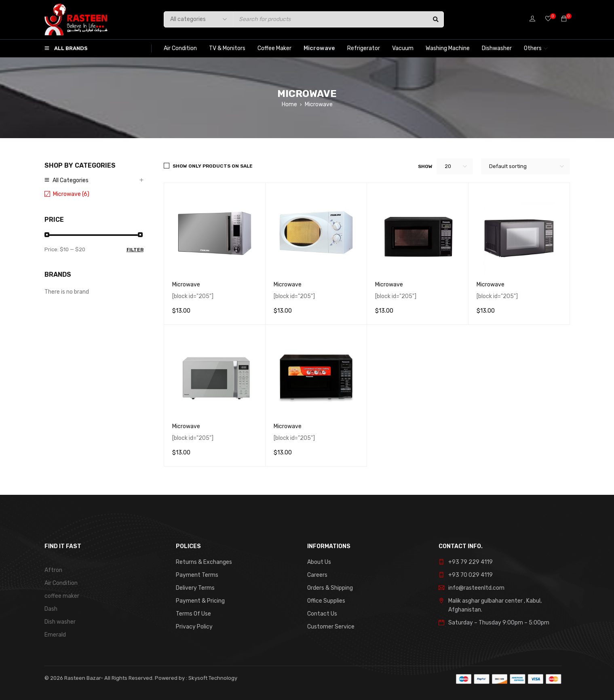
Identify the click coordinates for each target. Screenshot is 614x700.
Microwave (186, 285)
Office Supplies (326, 601)
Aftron (53, 570)
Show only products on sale (213, 166)
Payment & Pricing (200, 601)
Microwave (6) (71, 194)
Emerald (55, 635)
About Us (319, 562)
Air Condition (61, 583)
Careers (317, 575)
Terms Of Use (193, 614)
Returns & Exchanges (204, 562)
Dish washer (60, 622)
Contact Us (322, 614)
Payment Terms (197, 575)
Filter (135, 250)
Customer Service (331, 627)
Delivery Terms (195, 588)
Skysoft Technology (212, 678)
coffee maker (62, 596)
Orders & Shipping (330, 588)
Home (289, 104)
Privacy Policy (194, 627)
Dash (51, 609)
